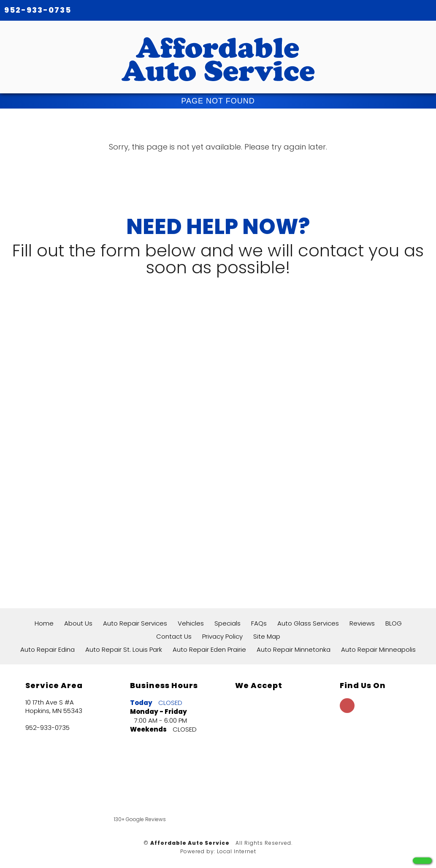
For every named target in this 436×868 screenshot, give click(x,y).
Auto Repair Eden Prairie (209, 649)
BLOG (394, 623)
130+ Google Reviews (140, 819)
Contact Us (174, 636)
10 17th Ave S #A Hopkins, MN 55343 (54, 707)
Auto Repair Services (135, 623)
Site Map (267, 636)
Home (44, 623)
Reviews (362, 623)
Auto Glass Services (308, 623)
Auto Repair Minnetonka (294, 649)
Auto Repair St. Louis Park (124, 649)
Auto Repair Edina (47, 649)
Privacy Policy (222, 636)
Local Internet (237, 851)
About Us (78, 623)
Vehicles (191, 623)
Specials (227, 623)
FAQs (259, 623)
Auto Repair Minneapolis (378, 649)
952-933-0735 (38, 10)
